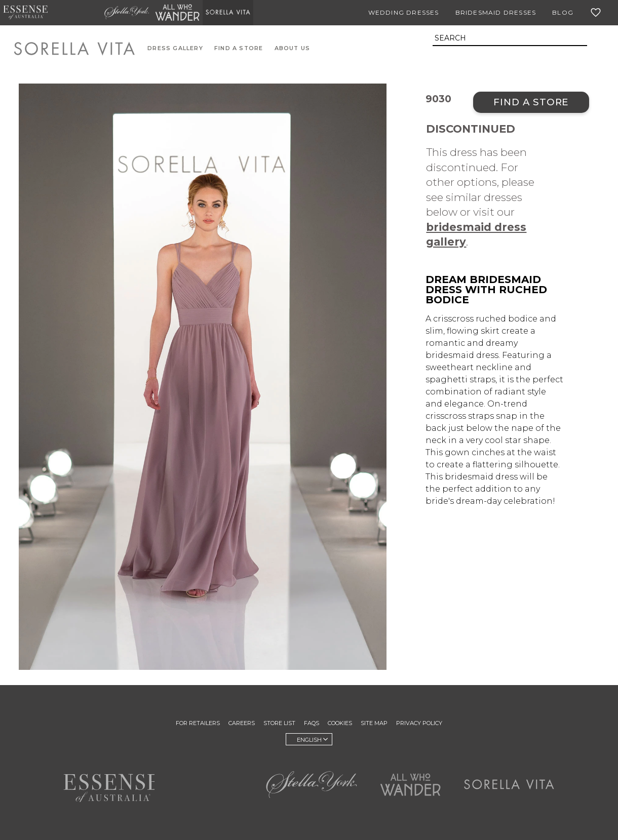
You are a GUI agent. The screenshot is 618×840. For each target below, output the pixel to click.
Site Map (374, 723)
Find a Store (531, 102)
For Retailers (198, 723)
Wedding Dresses (404, 12)
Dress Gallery (175, 48)
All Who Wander (177, 13)
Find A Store (239, 48)
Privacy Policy (419, 723)
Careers (242, 723)
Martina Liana (76, 13)
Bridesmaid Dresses (496, 12)
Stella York (127, 13)
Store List (279, 723)
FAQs (312, 723)
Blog (563, 12)
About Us (293, 48)
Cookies (340, 723)
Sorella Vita (228, 13)
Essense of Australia (25, 13)
